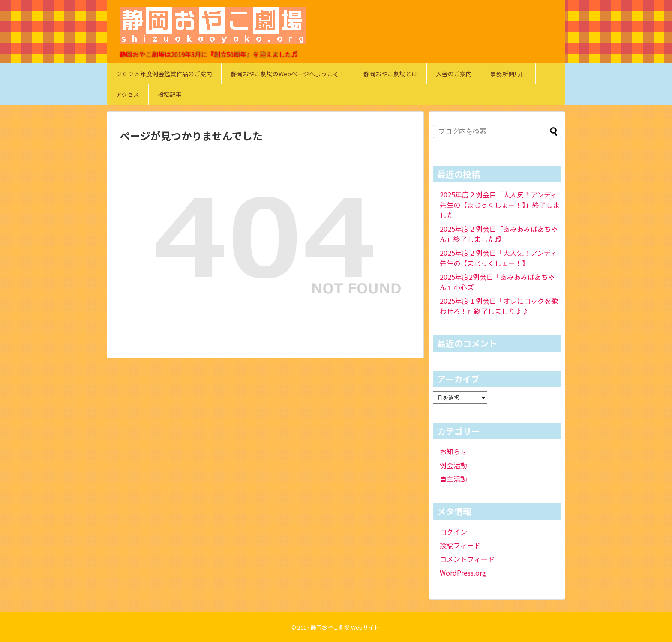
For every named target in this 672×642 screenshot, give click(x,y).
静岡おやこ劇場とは (390, 74)
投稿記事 (170, 94)
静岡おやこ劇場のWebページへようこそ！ (288, 74)
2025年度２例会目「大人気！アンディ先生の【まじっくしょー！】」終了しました (500, 205)
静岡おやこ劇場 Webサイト (345, 627)
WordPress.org (463, 573)
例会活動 (453, 465)
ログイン (453, 532)
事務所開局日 (508, 74)
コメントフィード (467, 559)
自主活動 (453, 479)
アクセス (127, 94)
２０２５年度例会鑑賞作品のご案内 (164, 74)
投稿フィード (460, 545)
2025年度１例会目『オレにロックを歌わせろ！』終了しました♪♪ (499, 306)
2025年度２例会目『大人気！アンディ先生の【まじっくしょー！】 (498, 258)
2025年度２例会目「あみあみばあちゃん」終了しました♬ (499, 234)
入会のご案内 (454, 74)
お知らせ (453, 451)
